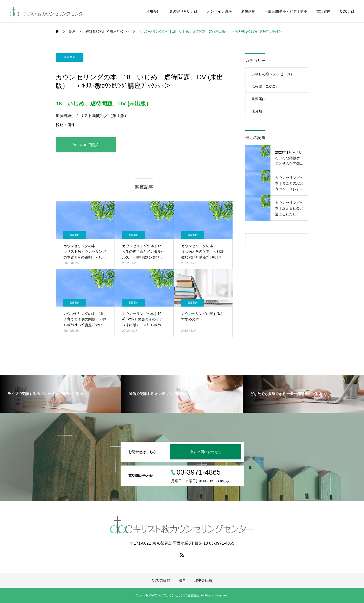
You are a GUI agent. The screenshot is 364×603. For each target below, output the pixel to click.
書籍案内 (324, 11)
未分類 (257, 111)
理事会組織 (203, 580)
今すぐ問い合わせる (206, 452)
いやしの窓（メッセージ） (273, 74)
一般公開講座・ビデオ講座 (286, 11)
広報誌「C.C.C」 (265, 86)
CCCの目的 (161, 580)
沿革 (182, 580)
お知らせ (153, 11)
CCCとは (347, 11)
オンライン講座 (219, 11)
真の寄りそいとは (184, 11)
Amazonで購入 (86, 145)
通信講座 (248, 11)
